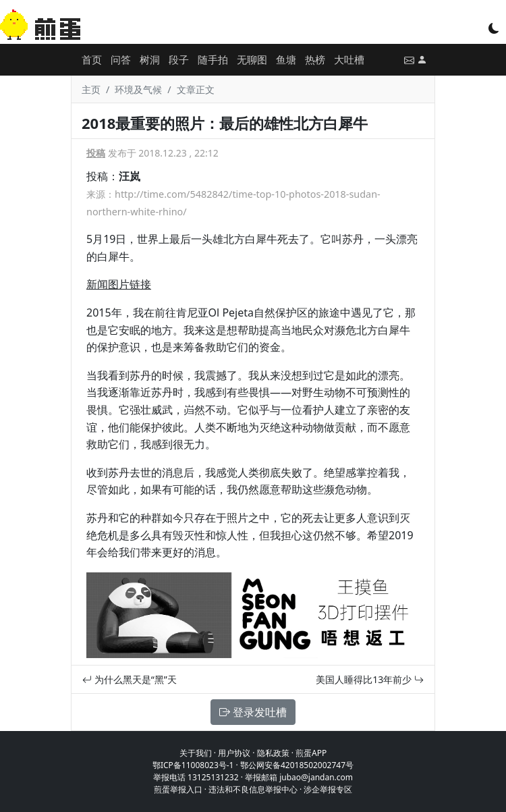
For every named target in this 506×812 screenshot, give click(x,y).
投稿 (96, 153)
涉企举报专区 (328, 789)
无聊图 (252, 59)
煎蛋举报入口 (178, 789)
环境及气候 (138, 89)
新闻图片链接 (119, 284)
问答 (121, 59)
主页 (91, 89)
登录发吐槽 (253, 712)
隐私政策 (273, 753)
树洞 (150, 59)
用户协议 (234, 753)
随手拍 (213, 59)
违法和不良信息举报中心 (253, 789)
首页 (92, 59)
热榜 (315, 59)
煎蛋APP (311, 753)
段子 (179, 59)
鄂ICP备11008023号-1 (193, 765)
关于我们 (196, 753)
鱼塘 (286, 59)
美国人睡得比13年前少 (370, 679)
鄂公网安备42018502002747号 (297, 765)
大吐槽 (349, 59)
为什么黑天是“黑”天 (130, 679)
